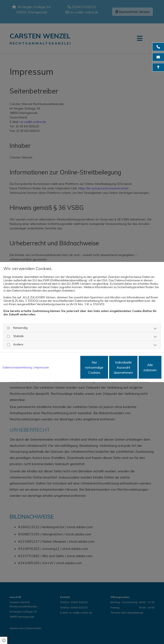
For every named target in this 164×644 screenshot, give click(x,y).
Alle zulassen (142, 369)
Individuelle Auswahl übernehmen (101, 369)
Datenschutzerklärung (17, 356)
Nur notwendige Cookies (61, 369)
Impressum (42, 356)
